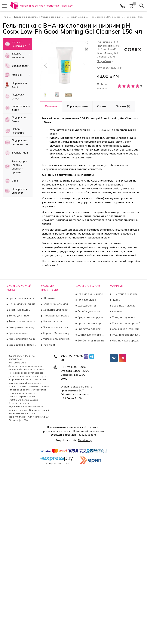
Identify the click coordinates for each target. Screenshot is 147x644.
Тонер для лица (18, 316)
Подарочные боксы (16, 119)
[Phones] (123, 6)
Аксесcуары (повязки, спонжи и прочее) (16, 167)
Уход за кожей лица (18, 44)
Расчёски (49, 345)
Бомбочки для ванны (91, 341)
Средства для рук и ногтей (91, 317)
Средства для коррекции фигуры (91, 323)
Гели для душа (86, 300)
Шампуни (49, 298)
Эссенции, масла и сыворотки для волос (57, 327)
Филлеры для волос (56, 316)
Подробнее (105, 61)
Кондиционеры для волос (57, 304)
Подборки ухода (14, 96)
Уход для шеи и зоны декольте (23, 345)
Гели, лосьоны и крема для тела (91, 294)
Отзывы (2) (123, 106)
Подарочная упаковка (16, 191)
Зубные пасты (18, 152)
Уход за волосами (18, 55)
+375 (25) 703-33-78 (72, 358)
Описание (51, 106)
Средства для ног (89, 329)
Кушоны (117, 311)
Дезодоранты (86, 306)
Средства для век (123, 317)
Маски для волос (54, 321)
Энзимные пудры (19, 310)
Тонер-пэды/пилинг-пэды (23, 321)
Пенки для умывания (22, 304)
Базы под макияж (123, 306)
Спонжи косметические (126, 329)
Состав (102, 106)
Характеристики (77, 106)
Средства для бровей (126, 323)
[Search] (142, 6)
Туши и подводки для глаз (126, 335)
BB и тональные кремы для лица (126, 294)
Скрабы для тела (88, 311)
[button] (84, 65)
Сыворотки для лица (22, 327)
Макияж (18, 75)
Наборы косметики (15, 131)
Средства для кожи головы (57, 310)
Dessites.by (85, 440)
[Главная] (41, 6)
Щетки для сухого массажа (91, 335)
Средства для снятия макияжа (23, 298)
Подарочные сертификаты (17, 142)
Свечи (12, 181)
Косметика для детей (17, 108)
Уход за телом (18, 66)
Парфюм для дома (16, 85)
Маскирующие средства (126, 341)
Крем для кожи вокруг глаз (23, 339)
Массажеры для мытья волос (57, 339)
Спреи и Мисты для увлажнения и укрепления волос (57, 333)
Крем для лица (18, 333)
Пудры (116, 300)
